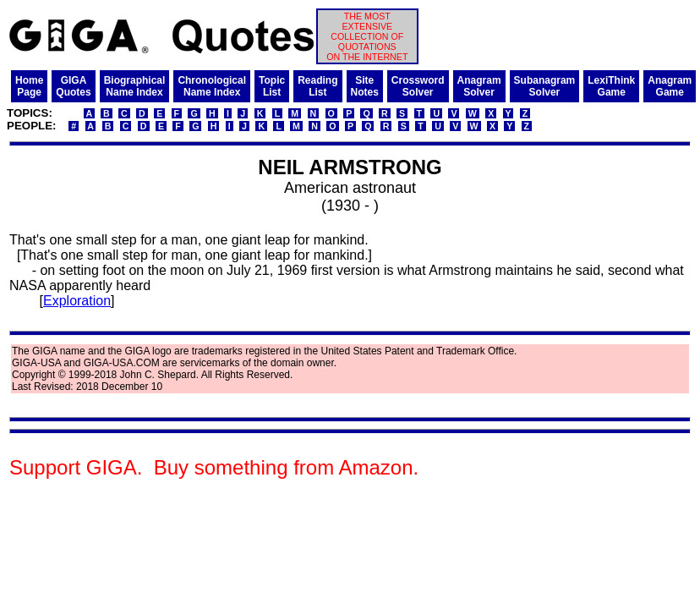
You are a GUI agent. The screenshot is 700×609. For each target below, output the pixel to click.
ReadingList (317, 86)
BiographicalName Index (135, 86)
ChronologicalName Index (212, 86)
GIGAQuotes (73, 86)
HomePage (29, 86)
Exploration (77, 301)
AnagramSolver (479, 86)
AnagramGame (670, 86)
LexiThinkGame (611, 86)
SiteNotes (365, 86)
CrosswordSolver (418, 86)
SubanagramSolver (545, 86)
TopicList (272, 86)
